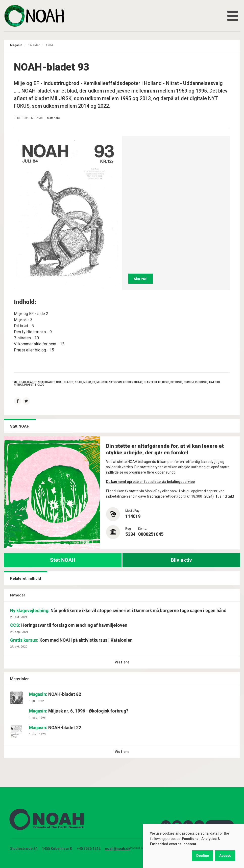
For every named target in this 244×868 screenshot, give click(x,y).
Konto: (143, 529)
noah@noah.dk (118, 849)
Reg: (128, 529)
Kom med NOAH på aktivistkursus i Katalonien (71, 640)
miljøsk (102, 382)
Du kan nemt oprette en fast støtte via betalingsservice (150, 482)
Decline (203, 856)
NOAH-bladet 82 (55, 694)
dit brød (176, 382)
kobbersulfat (133, 382)
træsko (214, 382)
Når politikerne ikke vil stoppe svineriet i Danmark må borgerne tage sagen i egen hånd (118, 611)
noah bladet (65, 382)
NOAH (78, 382)
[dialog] (193, 846)
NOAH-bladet (28, 382)
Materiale (53, 118)
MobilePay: (133, 511)
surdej (189, 382)
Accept (225, 856)
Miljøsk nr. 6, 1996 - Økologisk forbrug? (79, 711)
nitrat (18, 385)
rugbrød (201, 382)
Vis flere (122, 662)
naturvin (115, 382)
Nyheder (18, 595)
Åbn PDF (140, 279)
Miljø (87, 382)
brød (166, 382)
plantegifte (152, 382)
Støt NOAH (63, 560)
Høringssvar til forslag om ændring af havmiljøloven (69, 625)
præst (29, 385)
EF (94, 382)
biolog (40, 385)
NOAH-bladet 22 (55, 728)
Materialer (19, 679)
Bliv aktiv (181, 560)
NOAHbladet (46, 382)
